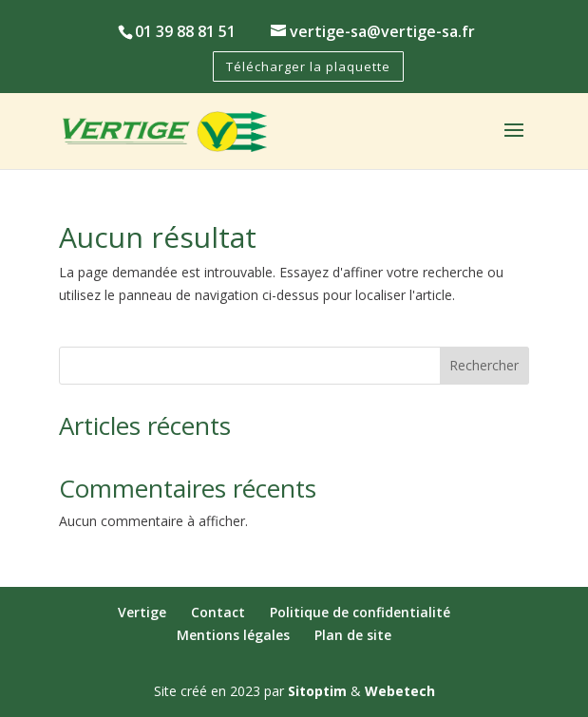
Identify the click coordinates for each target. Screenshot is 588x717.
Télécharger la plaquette (308, 66)
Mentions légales (233, 635)
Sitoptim (317, 691)
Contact (218, 612)
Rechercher (484, 365)
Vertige (142, 612)
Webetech (400, 691)
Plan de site (353, 635)
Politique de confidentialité (360, 612)
